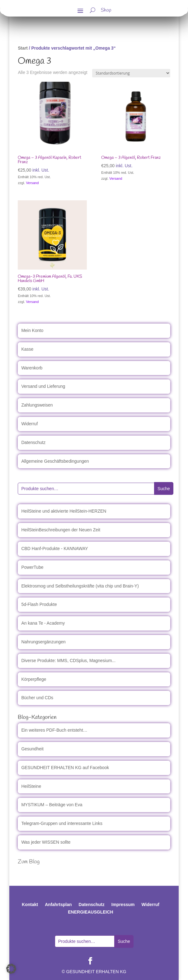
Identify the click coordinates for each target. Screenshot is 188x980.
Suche (164, 489)
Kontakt (30, 904)
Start (23, 48)
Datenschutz (33, 442)
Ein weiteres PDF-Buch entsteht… (54, 730)
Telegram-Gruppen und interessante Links (62, 823)
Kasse (27, 349)
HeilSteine (31, 786)
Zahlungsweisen (37, 405)
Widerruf (29, 424)
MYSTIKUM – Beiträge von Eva (52, 805)
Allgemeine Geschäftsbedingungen (55, 461)
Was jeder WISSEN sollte (46, 842)
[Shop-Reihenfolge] (131, 73)
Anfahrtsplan (58, 904)
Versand (33, 183)
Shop (106, 11)
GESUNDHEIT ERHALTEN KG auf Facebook (65, 768)
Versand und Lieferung (43, 386)
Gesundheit (32, 749)
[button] (11, 969)
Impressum (123, 904)
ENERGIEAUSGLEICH (90, 912)
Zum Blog (29, 862)
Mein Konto (32, 330)
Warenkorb (32, 368)
